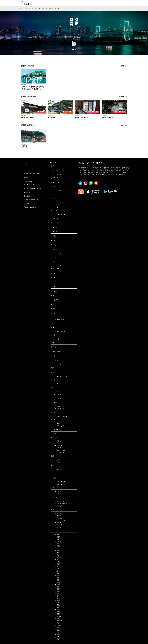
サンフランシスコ (62, 452)
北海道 (58, 625)
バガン (58, 265)
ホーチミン (59, 384)
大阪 (57, 623)
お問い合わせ (28, 192)
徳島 (57, 535)
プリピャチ (59, 207)
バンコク (59, 474)
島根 (57, 637)
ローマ (58, 527)
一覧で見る (122, 66)
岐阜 (57, 569)
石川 (57, 603)
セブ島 (58, 364)
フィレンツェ (60, 525)
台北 (57, 462)
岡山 (57, 598)
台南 (57, 460)
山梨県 (58, 630)
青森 (57, 578)
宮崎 (57, 550)
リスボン (59, 433)
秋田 (57, 548)
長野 (57, 614)
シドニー (59, 399)
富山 (57, 557)
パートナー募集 (29, 185)
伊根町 (51, 9)
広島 (57, 605)
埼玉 (57, 566)
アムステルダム (61, 416)
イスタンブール (61, 376)
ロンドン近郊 (60, 482)
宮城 (57, 575)
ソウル (58, 391)
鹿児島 (58, 541)
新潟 (57, 610)
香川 (57, 580)
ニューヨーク (60, 443)
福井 (57, 555)
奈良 (57, 607)
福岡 (57, 582)
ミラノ (58, 523)
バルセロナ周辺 (61, 504)
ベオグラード (60, 215)
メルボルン (59, 319)
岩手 (57, 571)
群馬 (57, 619)
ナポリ (58, 513)
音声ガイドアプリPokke (32, 174)
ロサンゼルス (60, 446)
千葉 (57, 591)
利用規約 (27, 196)
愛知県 (58, 616)
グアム (58, 441)
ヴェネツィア (60, 520)
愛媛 (57, 589)
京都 (43, 9)
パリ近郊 (59, 492)
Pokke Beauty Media (31, 207)
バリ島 (58, 253)
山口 (57, 544)
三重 (57, 632)
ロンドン (59, 484)
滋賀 (57, 573)
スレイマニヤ (60, 331)
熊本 (57, 560)
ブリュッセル (60, 409)
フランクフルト (61, 426)
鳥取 (57, 539)
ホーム (22, 9)
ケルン (58, 424)
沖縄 (57, 585)
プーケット (59, 472)
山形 (57, 564)
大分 (57, 587)
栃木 (57, 596)
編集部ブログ (28, 177)
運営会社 (27, 203)
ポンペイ (59, 516)
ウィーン (59, 317)
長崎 (57, 635)
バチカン (59, 518)
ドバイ (58, 191)
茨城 (57, 612)
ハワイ (58, 448)
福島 (57, 553)
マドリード (59, 501)
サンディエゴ (60, 450)
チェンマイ (59, 470)
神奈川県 (59, 621)
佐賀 (57, 537)
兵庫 (57, 594)
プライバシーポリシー (31, 200)
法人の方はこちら (30, 181)
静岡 (57, 600)
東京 (57, 639)
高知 (57, 546)
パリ (57, 494)
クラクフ (59, 174)
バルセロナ (59, 506)
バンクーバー (60, 339)
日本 (36, 9)
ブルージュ (59, 406)
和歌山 (58, 562)
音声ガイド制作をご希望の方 (33, 188)
